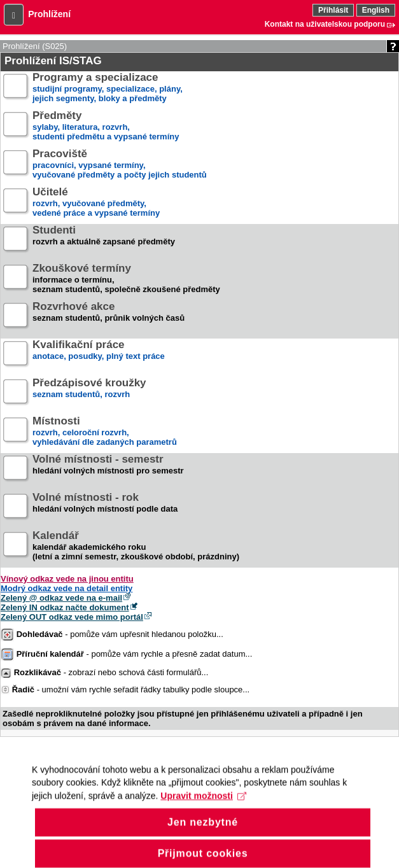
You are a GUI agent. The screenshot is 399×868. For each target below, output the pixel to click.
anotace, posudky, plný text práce (99, 355)
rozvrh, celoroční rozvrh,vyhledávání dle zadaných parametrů (105, 432)
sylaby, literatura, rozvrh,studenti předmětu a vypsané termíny (106, 126)
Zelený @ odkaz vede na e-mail (61, 598)
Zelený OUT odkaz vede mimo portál (72, 617)
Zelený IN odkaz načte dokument (65, 607)
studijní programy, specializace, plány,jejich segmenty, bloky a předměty (108, 88)
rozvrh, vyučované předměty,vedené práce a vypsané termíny (96, 203)
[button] (14, 15)
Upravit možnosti (203, 804)
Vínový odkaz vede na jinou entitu (67, 579)
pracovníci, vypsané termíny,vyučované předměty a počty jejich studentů (120, 164)
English (376, 10)
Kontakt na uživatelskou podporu (325, 24)
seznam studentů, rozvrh (89, 394)
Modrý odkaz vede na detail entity (66, 588)
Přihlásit (333, 10)
